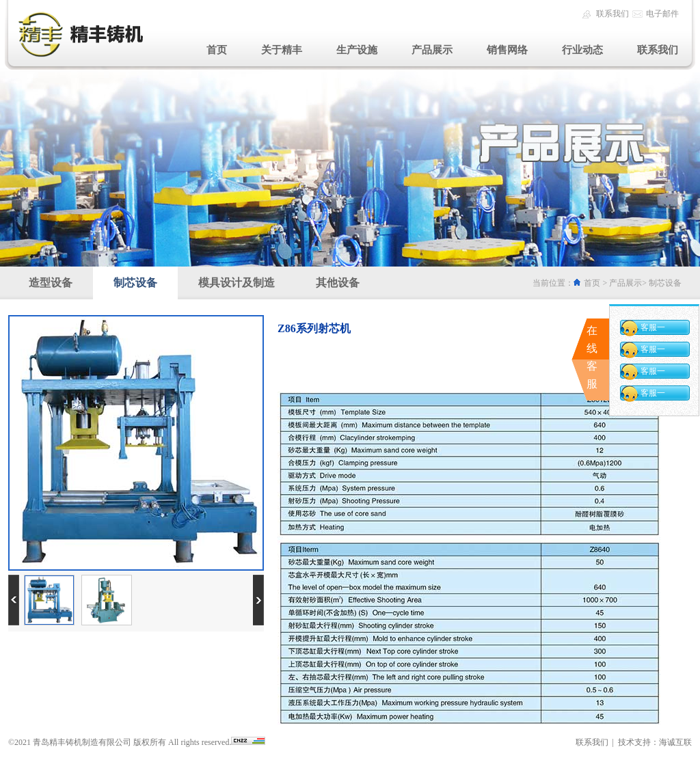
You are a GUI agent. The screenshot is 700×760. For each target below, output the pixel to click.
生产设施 (357, 50)
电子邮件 (662, 14)
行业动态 (582, 50)
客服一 (653, 327)
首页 (217, 50)
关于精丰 (282, 50)
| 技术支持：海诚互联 (650, 742)
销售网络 (507, 50)
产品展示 (432, 50)
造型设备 (51, 283)
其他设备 (338, 283)
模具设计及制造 (237, 283)
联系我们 (612, 14)
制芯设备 (135, 283)
